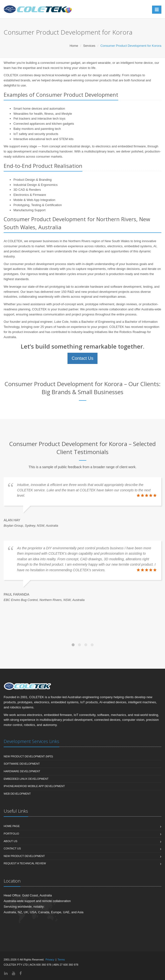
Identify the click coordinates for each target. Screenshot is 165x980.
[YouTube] (14, 973)
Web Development (17, 794)
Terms (61, 960)
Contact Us (82, 358)
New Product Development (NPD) (28, 756)
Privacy (50, 960)
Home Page (12, 826)
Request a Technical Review (25, 863)
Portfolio (11, 834)
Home (74, 46)
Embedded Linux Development (26, 779)
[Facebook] (21, 973)
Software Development (22, 764)
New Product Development (24, 856)
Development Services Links (31, 741)
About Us (10, 841)
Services (89, 46)
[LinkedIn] (6, 973)
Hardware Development (22, 771)
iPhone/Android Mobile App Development (34, 786)
